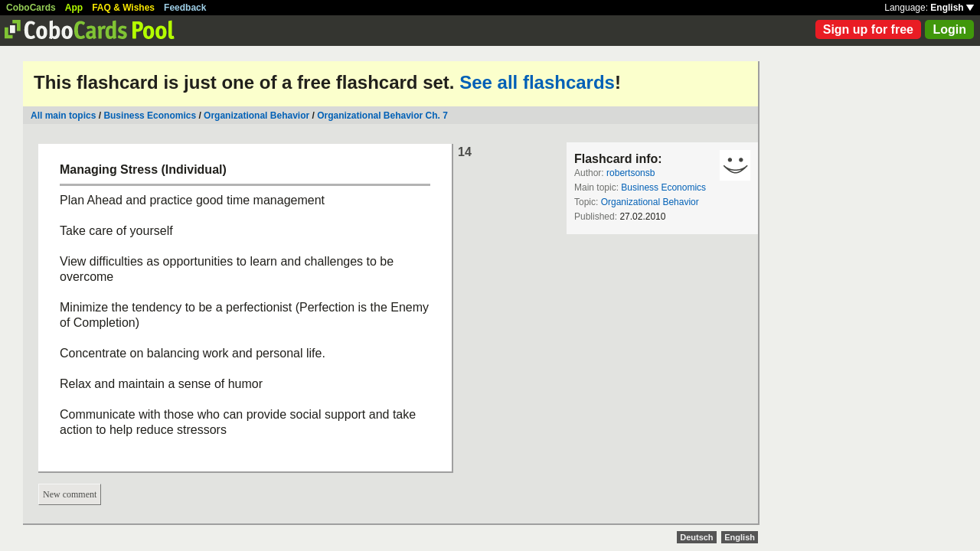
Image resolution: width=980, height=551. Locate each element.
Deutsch (696, 537)
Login (949, 29)
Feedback (185, 8)
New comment (70, 494)
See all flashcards (537, 82)
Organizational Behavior (256, 116)
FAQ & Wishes (123, 8)
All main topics (63, 116)
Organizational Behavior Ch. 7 (382, 116)
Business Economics (150, 116)
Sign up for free (868, 29)
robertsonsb (630, 173)
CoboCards (31, 8)
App (74, 8)
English (952, 8)
